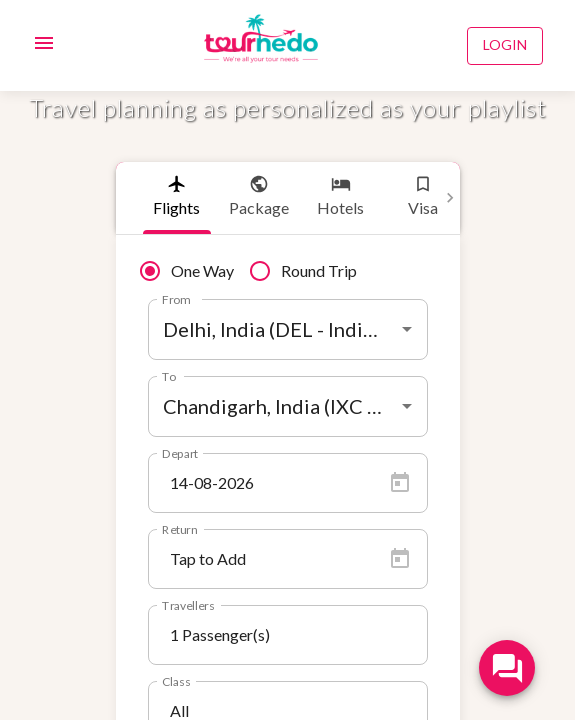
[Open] (407, 329)
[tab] (177, 198)
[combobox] (288, 329)
